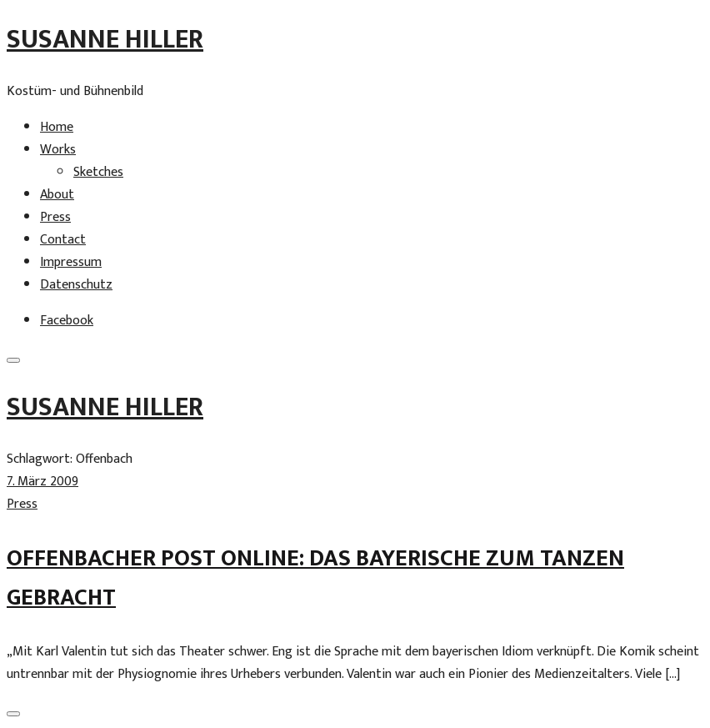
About (57, 195)
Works (58, 150)
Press (55, 217)
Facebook (67, 321)
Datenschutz (76, 285)
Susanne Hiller (105, 40)
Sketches (98, 172)
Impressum (71, 262)
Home (57, 127)
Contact (63, 240)
